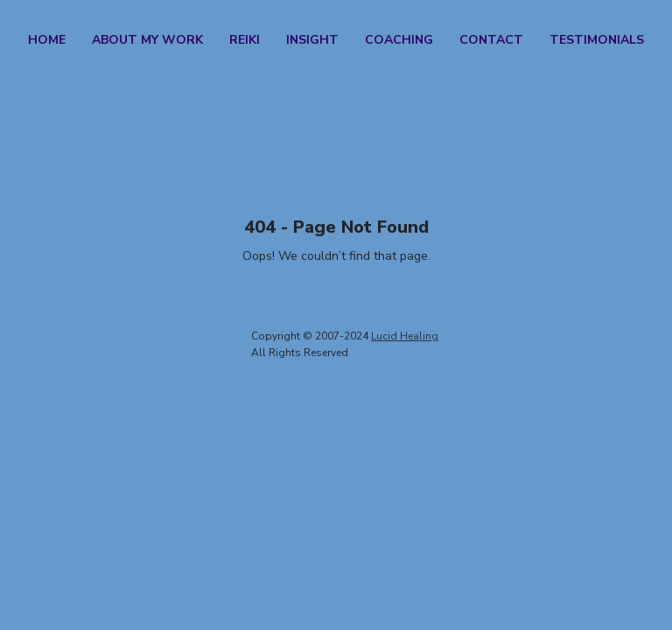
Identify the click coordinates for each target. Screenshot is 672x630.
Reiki (245, 40)
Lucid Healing (405, 336)
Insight (312, 40)
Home (47, 40)
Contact (491, 40)
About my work (147, 40)
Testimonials (597, 40)
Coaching (399, 40)
